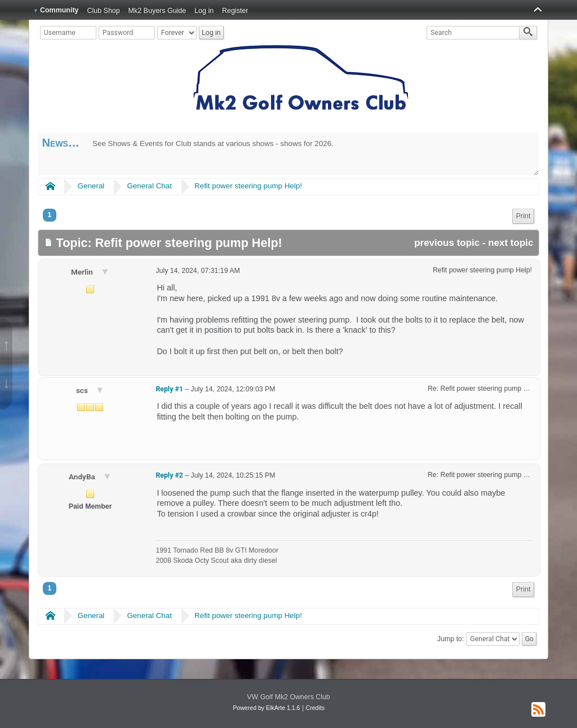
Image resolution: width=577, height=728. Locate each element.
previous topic (447, 243)
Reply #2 (169, 475)
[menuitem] (523, 216)
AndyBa (83, 476)
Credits (315, 708)
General (91, 186)
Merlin (83, 272)
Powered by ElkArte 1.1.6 (266, 708)
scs (83, 390)
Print (523, 216)
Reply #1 (169, 389)
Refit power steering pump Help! (248, 186)
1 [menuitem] (50, 215)
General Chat (149, 186)
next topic (511, 243)
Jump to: (450, 639)
